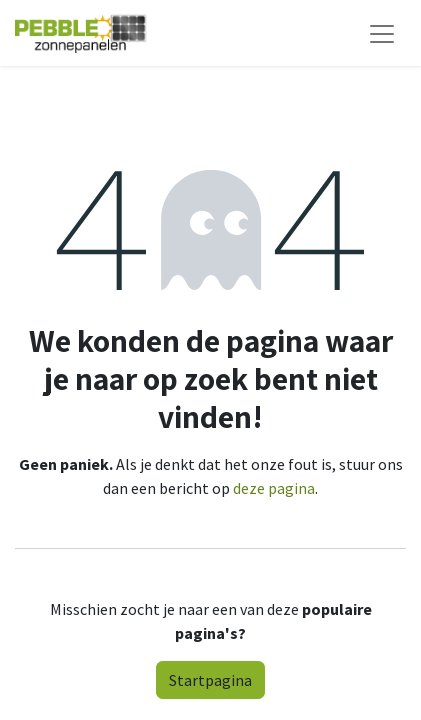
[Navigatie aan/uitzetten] (382, 33)
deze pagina (274, 488)
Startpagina (210, 680)
